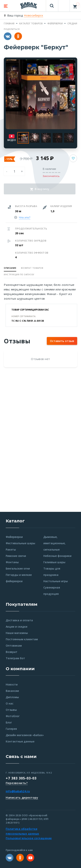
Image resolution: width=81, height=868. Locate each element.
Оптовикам (14, 646)
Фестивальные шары (20, 543)
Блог (9, 722)
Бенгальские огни (18, 568)
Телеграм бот (15, 658)
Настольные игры (56, 581)
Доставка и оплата (19, 620)
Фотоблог (13, 716)
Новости (12, 684)
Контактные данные (20, 741)
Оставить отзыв (62, 341)
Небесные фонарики (57, 556)
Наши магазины (17, 633)
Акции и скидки (17, 627)
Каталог (15, 521)
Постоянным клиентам (22, 639)
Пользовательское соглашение (29, 838)
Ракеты (11, 549)
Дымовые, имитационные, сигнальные (54, 543)
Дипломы (12, 697)
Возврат (12, 652)
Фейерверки (14, 537)
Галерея (11, 729)
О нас (10, 703)
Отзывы (11, 710)
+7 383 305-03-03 (21, 778)
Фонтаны (12, 562)
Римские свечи (16, 556)
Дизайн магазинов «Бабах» (25, 735)
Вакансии (12, 691)
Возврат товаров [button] (32, 268)
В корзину (40, 189)
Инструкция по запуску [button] (19, 274)
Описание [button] (10, 268)
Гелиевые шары (54, 562)
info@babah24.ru (18, 791)
